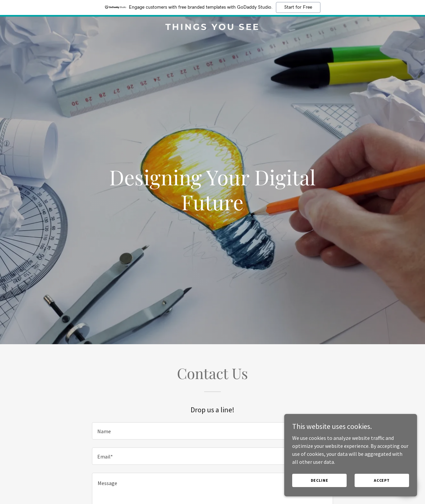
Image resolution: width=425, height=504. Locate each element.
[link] (213, 28)
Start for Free (298, 7)
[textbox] (212, 431)
